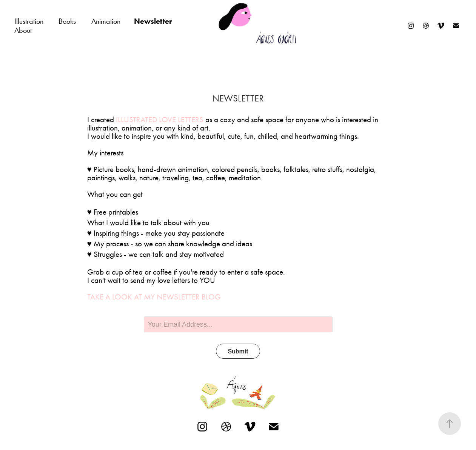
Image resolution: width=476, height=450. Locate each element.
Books (67, 21)
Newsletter (153, 21)
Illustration (29, 21)
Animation (106, 21)
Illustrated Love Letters (160, 120)
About (23, 30)
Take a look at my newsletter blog (154, 297)
